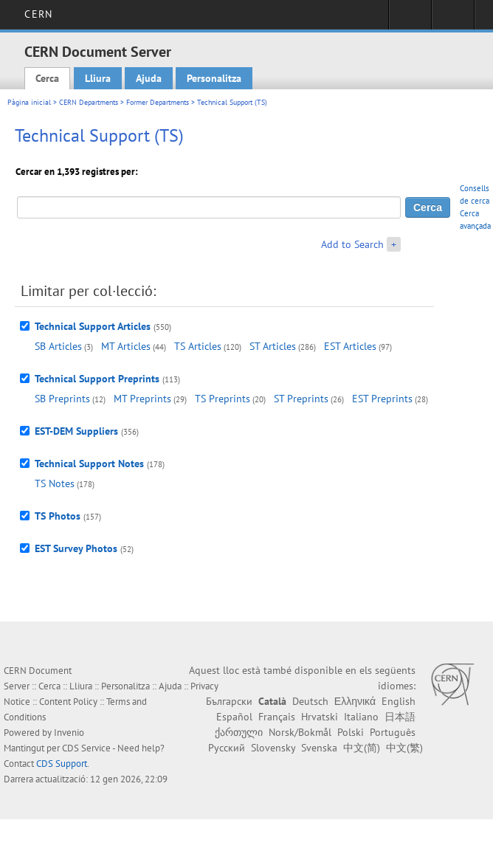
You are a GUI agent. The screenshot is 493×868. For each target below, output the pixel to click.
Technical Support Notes (89, 464)
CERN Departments (89, 102)
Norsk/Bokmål (300, 732)
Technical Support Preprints (97, 379)
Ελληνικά (355, 701)
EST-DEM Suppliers (76, 431)
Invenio (69, 733)
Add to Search (352, 244)
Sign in (410, 19)
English (399, 701)
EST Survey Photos (76, 548)
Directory (453, 19)
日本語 (400, 717)
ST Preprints (301, 399)
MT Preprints (142, 399)
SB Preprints (62, 399)
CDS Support (62, 764)
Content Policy (68, 702)
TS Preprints (223, 399)
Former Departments (158, 102)
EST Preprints (382, 399)
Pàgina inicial (29, 102)
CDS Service (86, 748)
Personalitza (214, 78)
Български (229, 701)
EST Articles (350, 346)
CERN (38, 14)
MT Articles (126, 346)
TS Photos (58, 516)
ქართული (239, 732)
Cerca (47, 78)
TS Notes (55, 483)
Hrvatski (320, 717)
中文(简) (362, 748)
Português (393, 732)
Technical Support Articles (93, 326)
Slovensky (273, 748)
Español (234, 717)
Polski (351, 732)
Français (277, 717)
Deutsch (310, 701)
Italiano (361, 717)
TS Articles (198, 346)
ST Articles (273, 346)
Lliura (98, 78)
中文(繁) (404, 748)
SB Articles (58, 346)
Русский (227, 748)
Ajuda (149, 78)
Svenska (319, 748)
